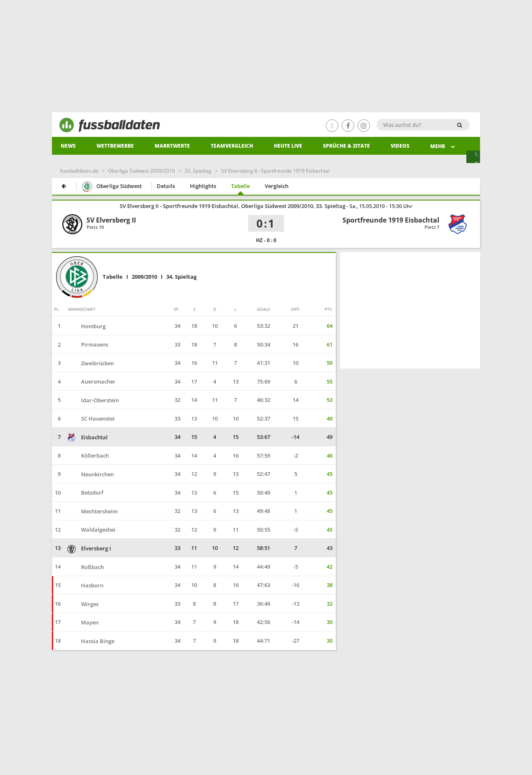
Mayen (83, 622)
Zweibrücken (91, 363)
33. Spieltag (198, 171)
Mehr (443, 146)
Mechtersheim (92, 511)
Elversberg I (89, 548)
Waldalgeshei (91, 530)
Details (166, 186)
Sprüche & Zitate (346, 146)
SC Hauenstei (91, 418)
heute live (288, 146)
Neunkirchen (91, 474)
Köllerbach (88, 456)
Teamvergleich (232, 146)
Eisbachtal (87, 437)
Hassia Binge (91, 641)
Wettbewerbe (115, 146)
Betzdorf (85, 493)
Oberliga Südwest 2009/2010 (142, 171)
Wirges (83, 604)
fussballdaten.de (79, 171)
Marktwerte (172, 146)
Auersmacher (91, 381)
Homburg (86, 326)
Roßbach (86, 567)
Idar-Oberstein (93, 400)
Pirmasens (88, 344)
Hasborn (85, 585)
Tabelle (240, 186)
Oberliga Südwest (112, 187)
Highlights (203, 186)
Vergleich (277, 186)
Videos (400, 146)
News (68, 146)
